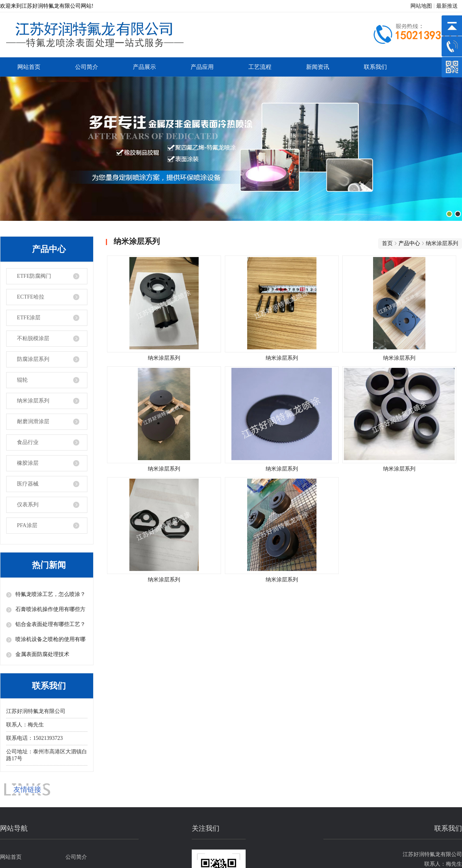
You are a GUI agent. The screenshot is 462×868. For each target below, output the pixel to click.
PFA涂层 (27, 525)
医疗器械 (28, 484)
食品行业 (28, 442)
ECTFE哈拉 (31, 297)
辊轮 (22, 380)
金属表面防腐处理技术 (42, 654)
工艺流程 (260, 67)
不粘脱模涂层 (33, 338)
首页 (387, 243)
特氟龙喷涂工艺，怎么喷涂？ (50, 594)
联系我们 (375, 67)
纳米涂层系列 (33, 401)
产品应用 (202, 67)
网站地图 (421, 6)
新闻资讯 (318, 67)
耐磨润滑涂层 (33, 421)
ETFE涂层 (29, 318)
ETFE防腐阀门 (34, 276)
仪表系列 (28, 505)
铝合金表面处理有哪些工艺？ (50, 624)
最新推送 (447, 6)
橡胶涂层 (28, 463)
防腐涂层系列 (33, 359)
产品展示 (144, 67)
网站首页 (29, 67)
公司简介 (87, 67)
